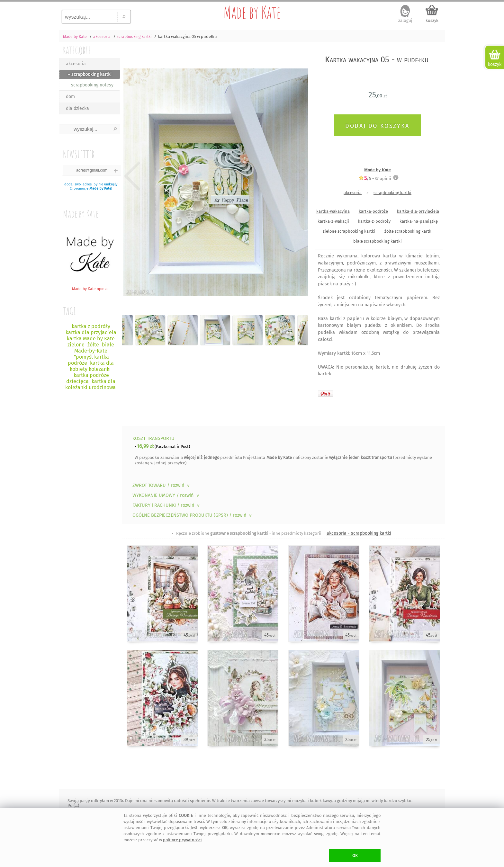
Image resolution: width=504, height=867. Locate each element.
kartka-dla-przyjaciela (418, 211)
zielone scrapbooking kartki (349, 231)
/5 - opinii (375, 178)
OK (355, 856)
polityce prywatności (182, 840)
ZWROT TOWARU (162, 485)
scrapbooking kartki (392, 193)
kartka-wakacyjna (333, 211)
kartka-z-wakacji (333, 221)
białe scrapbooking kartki (378, 241)
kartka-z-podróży (374, 221)
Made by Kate (252, 12)
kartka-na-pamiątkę (419, 221)
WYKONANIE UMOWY (166, 495)
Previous (132, 176)
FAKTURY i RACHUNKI (167, 505)
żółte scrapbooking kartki (409, 231)
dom (70, 97)
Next (298, 176)
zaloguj (405, 20)
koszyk (432, 20)
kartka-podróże (373, 211)
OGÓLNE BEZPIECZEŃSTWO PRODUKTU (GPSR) (193, 515)
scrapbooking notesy (92, 85)
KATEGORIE (77, 50)
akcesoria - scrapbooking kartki (359, 533)
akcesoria (76, 64)
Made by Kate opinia (90, 286)
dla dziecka (77, 108)
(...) (76, 805)
